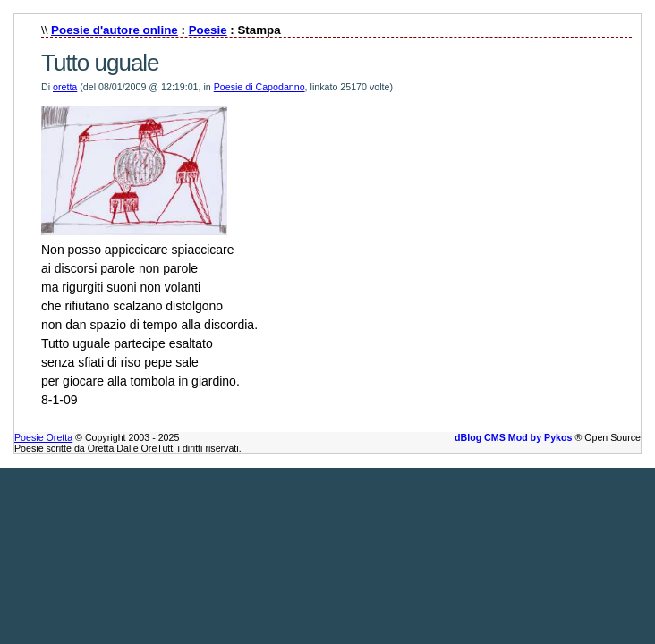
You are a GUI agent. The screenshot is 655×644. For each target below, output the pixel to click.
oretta (65, 87)
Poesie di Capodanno (259, 87)
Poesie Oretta (43, 437)
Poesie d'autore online (115, 30)
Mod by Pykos (540, 437)
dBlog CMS (480, 437)
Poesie (208, 30)
